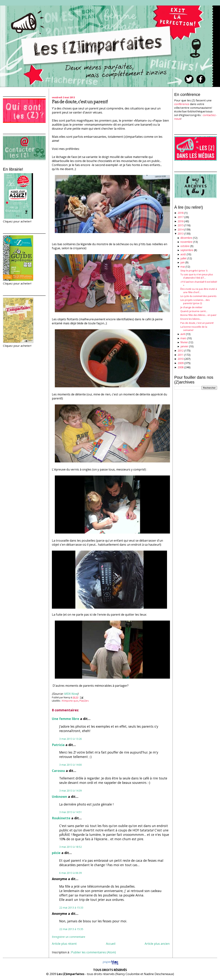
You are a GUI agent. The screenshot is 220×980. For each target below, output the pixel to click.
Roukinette (61, 818)
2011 (181, 355)
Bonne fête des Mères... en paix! (198, 315)
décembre (186, 238)
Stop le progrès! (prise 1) (194, 271)
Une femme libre (66, 719)
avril (183, 334)
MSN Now (71, 694)
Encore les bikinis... (191, 319)
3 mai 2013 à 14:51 (70, 812)
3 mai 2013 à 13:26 (70, 739)
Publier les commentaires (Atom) (93, 952)
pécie (56, 853)
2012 (181, 351)
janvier (184, 346)
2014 (181, 229)
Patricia (58, 745)
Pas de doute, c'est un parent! (80, 102)
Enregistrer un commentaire (69, 937)
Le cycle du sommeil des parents (198, 296)
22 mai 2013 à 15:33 (71, 908)
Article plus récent (64, 944)
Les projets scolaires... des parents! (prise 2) (195, 302)
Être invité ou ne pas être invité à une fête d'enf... (199, 291)
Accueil (111, 944)
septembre (187, 250)
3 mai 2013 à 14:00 (70, 765)
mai (183, 267)
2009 (181, 363)
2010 (181, 359)
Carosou (58, 771)
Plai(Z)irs (84, 701)
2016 (181, 221)
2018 (181, 213)
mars (183, 338)
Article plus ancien (157, 944)
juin (183, 262)
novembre (186, 242)
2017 (181, 217)
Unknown (59, 797)
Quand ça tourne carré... (194, 311)
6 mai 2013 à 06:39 (70, 873)
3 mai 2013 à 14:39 (70, 791)
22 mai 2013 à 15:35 (71, 929)
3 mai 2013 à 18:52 (70, 847)
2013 (181, 234)
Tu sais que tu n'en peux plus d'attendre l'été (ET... (197, 276)
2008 (181, 367)
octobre (185, 246)
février (184, 342)
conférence (182, 104)
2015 (181, 225)
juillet (184, 258)
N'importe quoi (70, 701)
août (183, 254)
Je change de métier (191, 307)
